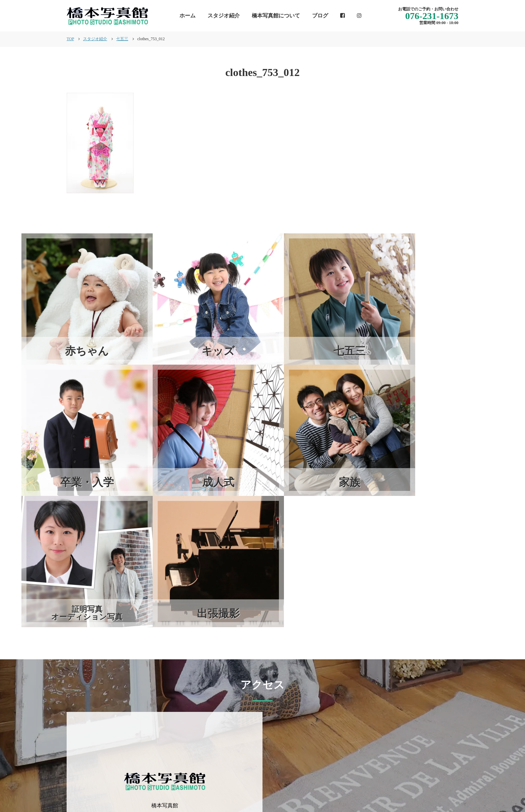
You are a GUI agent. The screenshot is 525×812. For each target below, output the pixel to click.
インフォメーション (271, 784)
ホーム (187, 16)
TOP (70, 39)
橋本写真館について (276, 16)
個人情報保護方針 (437, 784)
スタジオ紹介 (224, 16)
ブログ (320, 16)
